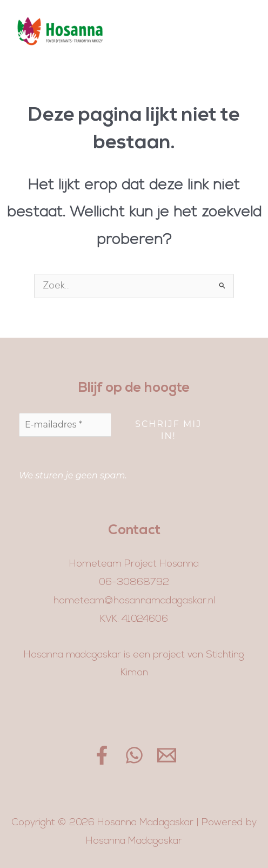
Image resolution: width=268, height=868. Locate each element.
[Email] (167, 755)
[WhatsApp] (134, 755)
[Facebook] (102, 755)
